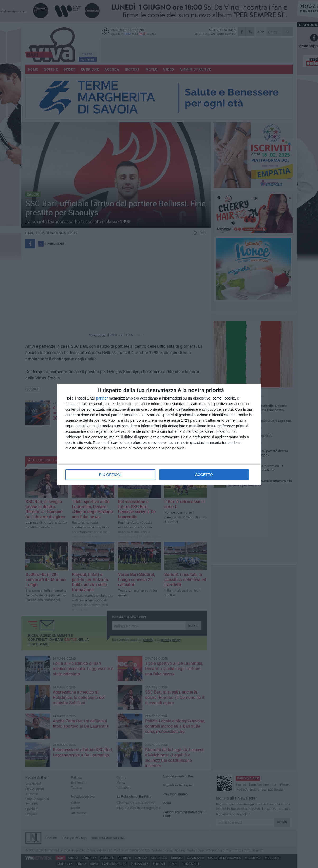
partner (102, 398)
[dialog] (159, 434)
